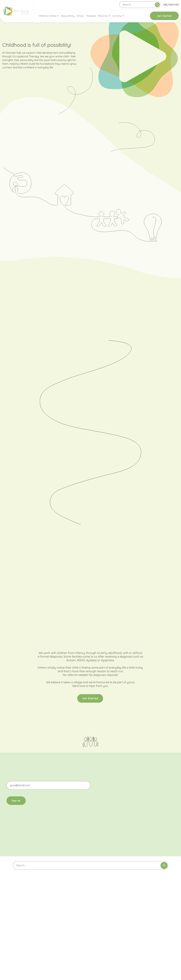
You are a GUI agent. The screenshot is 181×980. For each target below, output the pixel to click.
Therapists (91, 16)
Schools (80, 16)
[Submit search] (157, 5)
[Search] (140, 5)
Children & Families (48, 16)
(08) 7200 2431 (171, 5)
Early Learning (68, 16)
